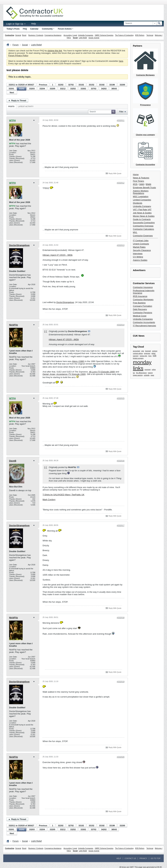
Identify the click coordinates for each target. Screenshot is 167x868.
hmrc (150, 356)
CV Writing (138, 257)
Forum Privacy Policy (18, 56)
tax (134, 373)
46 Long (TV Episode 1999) (102, 372)
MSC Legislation (141, 197)
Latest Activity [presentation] (26, 106)
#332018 (121, 618)
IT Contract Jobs (141, 241)
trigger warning (138, 375)
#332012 (121, 183)
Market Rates (139, 247)
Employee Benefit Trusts (144, 188)
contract (155, 351)
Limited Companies (142, 200)
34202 (104, 89)
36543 (114, 89)
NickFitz (14, 325)
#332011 (121, 120)
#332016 (121, 461)
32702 (71, 85)
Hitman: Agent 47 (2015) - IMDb (58, 255)
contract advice (138, 353)
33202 (22, 89)
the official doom (141, 373)
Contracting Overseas (143, 226)
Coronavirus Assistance (53, 35)
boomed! (148, 351)
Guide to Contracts (142, 219)
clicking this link (55, 51)
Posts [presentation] (11, 106)
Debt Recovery (140, 309)
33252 (73, 89)
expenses (147, 353)
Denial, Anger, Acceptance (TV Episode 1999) (64, 374)
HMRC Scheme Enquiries (104, 35)
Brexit (24, 35)
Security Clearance (142, 250)
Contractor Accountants (144, 322)
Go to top (156, 858)
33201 (11, 89)
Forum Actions (66, 29)
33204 (42, 89)
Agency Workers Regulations (141, 192)
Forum (16, 45)
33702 (94, 89)
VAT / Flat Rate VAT (142, 210)
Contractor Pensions (143, 313)
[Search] (140, 23)
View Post (89, 331)
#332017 (121, 526)
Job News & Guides (142, 213)
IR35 (135, 184)
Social (75, 38)
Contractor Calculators (143, 229)
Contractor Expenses (143, 236)
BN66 (149, 184)
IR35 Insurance (140, 296)
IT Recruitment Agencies (144, 326)
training (150, 373)
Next (12, 93)
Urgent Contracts (141, 244)
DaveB (13, 461)
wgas (152, 375)
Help (34, 24)
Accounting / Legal (70, 35)
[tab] (11, 106)
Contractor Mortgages (143, 300)
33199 (112, 85)
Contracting (10, 35)
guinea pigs (143, 356)
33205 (52, 89)
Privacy (143, 858)
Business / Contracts (36, 35)
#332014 (121, 325)
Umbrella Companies (86, 35)
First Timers (138, 181)
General (18, 35)
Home (136, 174)
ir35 (155, 356)
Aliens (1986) (78, 361)
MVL (135, 232)
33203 (32, 89)
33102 (81, 85)
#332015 (121, 398)
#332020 (121, 757)
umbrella (147, 375)
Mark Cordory (49, 500)
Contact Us (130, 858)
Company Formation (143, 306)
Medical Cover (140, 316)
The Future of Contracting (124, 35)
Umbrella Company (142, 206)
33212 (63, 89)
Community (48, 29)
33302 (83, 89)
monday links (142, 365)
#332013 (121, 245)
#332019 (121, 682)
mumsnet (148, 370)
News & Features (141, 178)
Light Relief (83, 38)
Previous (43, 85)
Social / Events (94, 38)
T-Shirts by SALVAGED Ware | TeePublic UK (63, 495)
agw (143, 351)
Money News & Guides (144, 216)
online (154, 370)
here (121, 61)
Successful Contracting (144, 223)
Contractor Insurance (143, 287)
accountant (137, 351)
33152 (91, 85)
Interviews (138, 254)
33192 (102, 85)
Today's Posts (13, 29)
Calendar (34, 29)
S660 (142, 184)
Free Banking (139, 303)
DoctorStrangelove (19, 245)
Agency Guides (140, 260)
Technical (150, 35)
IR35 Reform (140, 35)
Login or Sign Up (16, 24)
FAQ (25, 29)
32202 (61, 85)
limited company (138, 358)
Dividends (138, 203)
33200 (122, 85)
